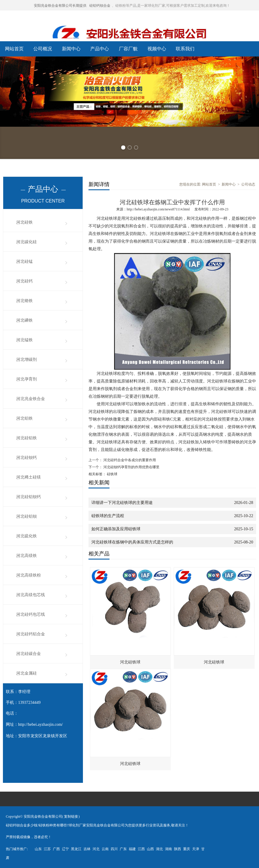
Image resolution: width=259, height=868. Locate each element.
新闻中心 (71, 49)
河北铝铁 (25, 418)
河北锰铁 (25, 340)
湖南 (168, 849)
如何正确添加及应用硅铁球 (116, 529)
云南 (105, 849)
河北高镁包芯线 (31, 595)
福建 (132, 849)
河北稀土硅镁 (29, 477)
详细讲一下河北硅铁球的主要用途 (122, 503)
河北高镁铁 (27, 556)
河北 (96, 849)
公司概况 (43, 49)
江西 (141, 849)
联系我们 (185, 49)
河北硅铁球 (130, 662)
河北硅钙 (25, 281)
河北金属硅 (27, 673)
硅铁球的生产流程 (108, 516)
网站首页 (14, 49)
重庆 (187, 849)
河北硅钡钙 (27, 458)
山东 (38, 849)
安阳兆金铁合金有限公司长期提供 (60, 6)
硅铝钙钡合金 (100, 6)
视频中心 (157, 49)
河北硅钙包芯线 (31, 614)
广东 (123, 849)
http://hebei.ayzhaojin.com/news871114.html (158, 209)
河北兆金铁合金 (31, 399)
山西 (150, 849)
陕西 (178, 849)
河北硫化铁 (27, 536)
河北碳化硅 (27, 242)
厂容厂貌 (128, 49)
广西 (56, 849)
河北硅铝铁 (27, 438)
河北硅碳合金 (29, 654)
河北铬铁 (25, 301)
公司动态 (248, 184)
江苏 (47, 849)
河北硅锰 (25, 261)
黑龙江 (76, 849)
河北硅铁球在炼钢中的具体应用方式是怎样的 (132, 542)
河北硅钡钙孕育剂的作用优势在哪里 (131, 467)
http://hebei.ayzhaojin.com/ (40, 724)
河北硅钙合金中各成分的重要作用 (129, 460)
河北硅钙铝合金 (31, 634)
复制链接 (71, 816)
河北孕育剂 (27, 379)
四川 (114, 849)
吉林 (87, 849)
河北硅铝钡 (27, 516)
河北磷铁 (25, 320)
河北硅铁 (25, 222)
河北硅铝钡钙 (29, 497)
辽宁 (65, 849)
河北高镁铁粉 (29, 575)
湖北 (159, 849)
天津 (196, 849)
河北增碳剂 (27, 360)
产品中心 (100, 49)
